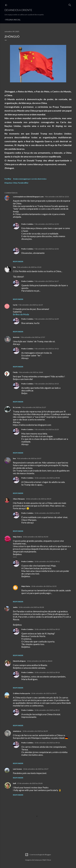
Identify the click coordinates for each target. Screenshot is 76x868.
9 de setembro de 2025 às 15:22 (29, 267)
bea (14, 458)
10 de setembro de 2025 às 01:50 (35, 537)
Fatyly (15, 372)
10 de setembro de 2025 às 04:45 (44, 693)
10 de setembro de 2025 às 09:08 (47, 478)
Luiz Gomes (17, 769)
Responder (18, 261)
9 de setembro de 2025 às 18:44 (31, 372)
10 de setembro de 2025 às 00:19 (38, 499)
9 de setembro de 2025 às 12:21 (57, 197)
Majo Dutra (17, 537)
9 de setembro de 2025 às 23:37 (29, 458)
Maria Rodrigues (19, 661)
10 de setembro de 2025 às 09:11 (47, 561)
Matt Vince (47, 860)
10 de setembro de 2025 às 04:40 (39, 661)
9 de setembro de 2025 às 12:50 (47, 224)
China (15, 183)
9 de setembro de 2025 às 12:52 (47, 249)
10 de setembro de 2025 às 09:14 (47, 672)
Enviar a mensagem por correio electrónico (30, 179)
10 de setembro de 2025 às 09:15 (47, 710)
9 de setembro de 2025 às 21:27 (34, 407)
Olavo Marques (19, 499)
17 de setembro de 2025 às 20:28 (30, 783)
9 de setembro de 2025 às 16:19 (31, 305)
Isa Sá (15, 305)
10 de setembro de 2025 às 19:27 (36, 769)
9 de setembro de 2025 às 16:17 (47, 281)
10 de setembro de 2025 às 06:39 (35, 731)
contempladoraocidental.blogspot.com (28, 197)
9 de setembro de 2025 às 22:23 (47, 429)
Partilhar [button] (8, 179)
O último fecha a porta (21, 693)
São (14, 267)
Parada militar (23, 183)
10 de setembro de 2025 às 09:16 (47, 743)
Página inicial (13, 20)
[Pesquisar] (70, 4)
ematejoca (17, 731)
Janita (15, 607)
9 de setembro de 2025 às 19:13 (47, 384)
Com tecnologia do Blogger (38, 855)
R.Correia (17, 407)
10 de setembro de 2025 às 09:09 (47, 513)
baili (14, 783)
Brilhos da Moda (21, 314)
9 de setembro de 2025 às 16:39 (47, 319)
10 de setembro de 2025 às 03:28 (31, 607)
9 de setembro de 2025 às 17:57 (33, 337)
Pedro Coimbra (27, 224)
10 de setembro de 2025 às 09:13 (47, 629)
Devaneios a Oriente (18, 10)
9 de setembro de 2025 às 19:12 (47, 349)
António (16, 337)
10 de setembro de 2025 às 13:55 (44, 586)
